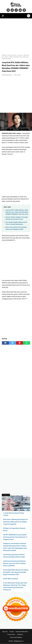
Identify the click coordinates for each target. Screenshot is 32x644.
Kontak (12, 632)
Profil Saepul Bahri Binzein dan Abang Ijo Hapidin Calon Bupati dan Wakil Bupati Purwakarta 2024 (16, 572)
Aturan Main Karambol (11, 579)
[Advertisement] (16, 36)
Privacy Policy (11, 634)
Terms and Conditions (16, 637)
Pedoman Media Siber (22, 632)
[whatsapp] (27, 343)
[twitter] (13, 343)
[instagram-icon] (16, 10)
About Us (5, 632)
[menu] (3, 16)
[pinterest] (20, 343)
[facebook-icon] (8, 10)
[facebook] (5, 343)
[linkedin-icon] (24, 10)
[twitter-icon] (12, 10)
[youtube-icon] (20, 10)
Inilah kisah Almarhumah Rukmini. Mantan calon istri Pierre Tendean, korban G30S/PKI (15, 563)
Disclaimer (20, 634)
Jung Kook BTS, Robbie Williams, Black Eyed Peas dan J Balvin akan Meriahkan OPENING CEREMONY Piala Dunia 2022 (17, 212)
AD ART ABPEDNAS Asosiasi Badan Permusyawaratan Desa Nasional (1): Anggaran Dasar (15, 537)
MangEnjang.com (19, 641)
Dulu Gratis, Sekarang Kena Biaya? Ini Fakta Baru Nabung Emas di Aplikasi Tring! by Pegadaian (15, 522)
